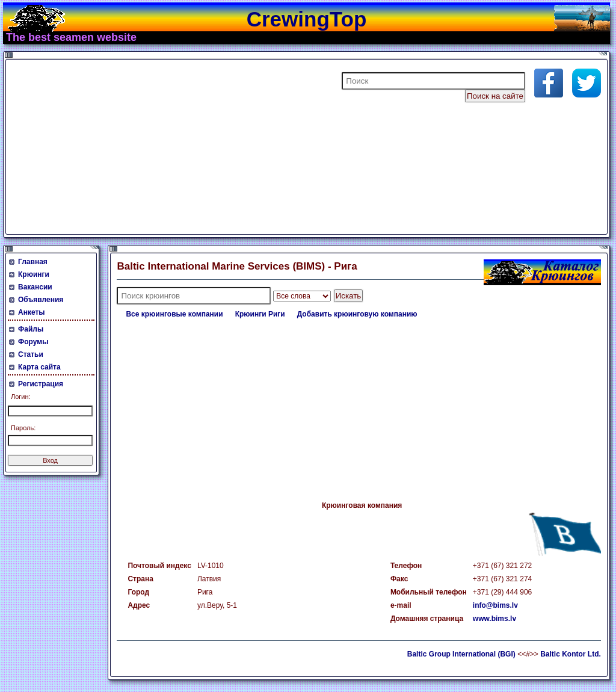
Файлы (31, 329)
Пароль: (23, 428)
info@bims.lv (495, 605)
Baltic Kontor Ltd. (571, 654)
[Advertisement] (153, 147)
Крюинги (34, 274)
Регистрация (41, 384)
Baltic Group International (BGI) (461, 654)
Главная (33, 262)
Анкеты (32, 312)
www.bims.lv (494, 619)
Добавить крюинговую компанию (357, 314)
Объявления (41, 300)
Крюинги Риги (260, 314)
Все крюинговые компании (174, 314)
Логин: (21, 397)
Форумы (33, 342)
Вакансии (35, 287)
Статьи (31, 354)
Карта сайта (39, 367)
